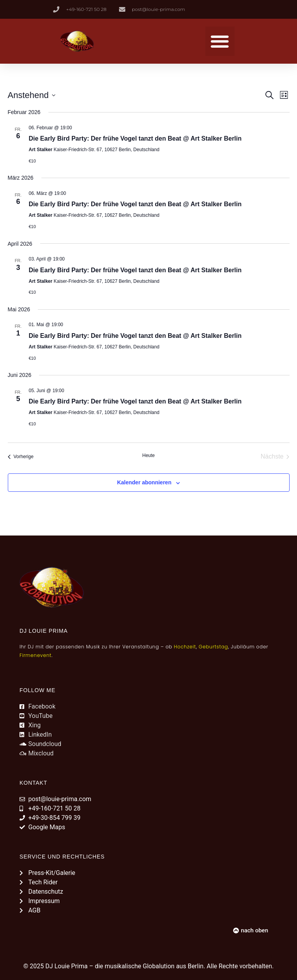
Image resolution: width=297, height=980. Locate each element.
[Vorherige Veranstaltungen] (21, 457)
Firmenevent (36, 655)
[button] (220, 41)
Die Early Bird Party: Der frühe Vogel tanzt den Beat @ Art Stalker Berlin (135, 138)
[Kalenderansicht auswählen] (284, 95)
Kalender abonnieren (144, 482)
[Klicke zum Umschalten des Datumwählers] (32, 95)
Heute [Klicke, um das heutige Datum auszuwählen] (148, 455)
